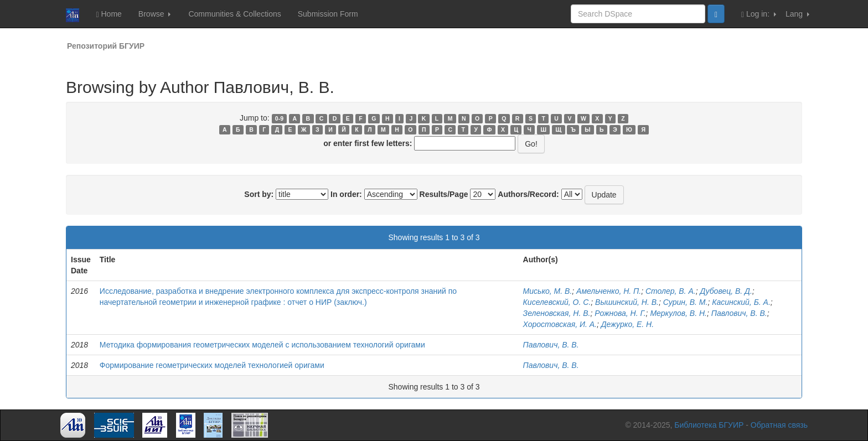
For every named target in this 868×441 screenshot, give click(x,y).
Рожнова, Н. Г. (620, 313)
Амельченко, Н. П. (609, 291)
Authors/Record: (528, 194)
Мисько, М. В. (548, 291)
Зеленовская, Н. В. (557, 313)
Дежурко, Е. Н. (627, 324)
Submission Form (328, 14)
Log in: (759, 14)
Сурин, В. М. (686, 302)
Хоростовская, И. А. (560, 324)
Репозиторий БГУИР (106, 46)
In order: (346, 194)
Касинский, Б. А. (741, 302)
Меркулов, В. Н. (678, 313)
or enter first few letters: (368, 143)
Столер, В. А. (671, 291)
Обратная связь (779, 425)
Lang (797, 14)
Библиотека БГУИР (709, 425)
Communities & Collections (234, 14)
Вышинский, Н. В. (627, 302)
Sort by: (259, 194)
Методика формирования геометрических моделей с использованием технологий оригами (262, 345)
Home (108, 14)
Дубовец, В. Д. (726, 291)
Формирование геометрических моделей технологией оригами (212, 365)
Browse (155, 14)
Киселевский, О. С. (557, 302)
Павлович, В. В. (739, 313)
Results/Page (444, 194)
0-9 (279, 118)
